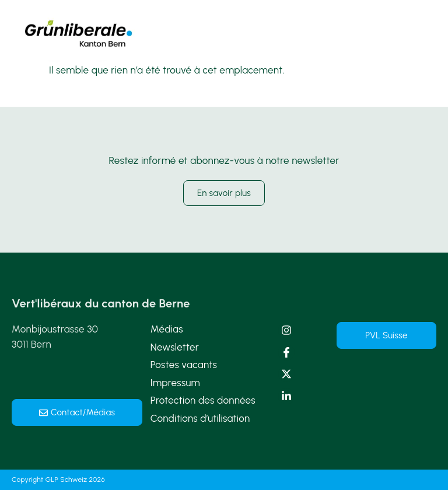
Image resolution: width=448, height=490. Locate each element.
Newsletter (175, 347)
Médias (167, 329)
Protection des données (203, 400)
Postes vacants (184, 365)
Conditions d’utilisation (200, 418)
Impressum (175, 383)
